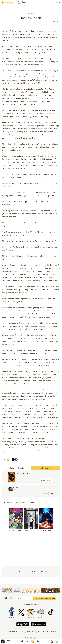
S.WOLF (15, 490)
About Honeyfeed (13, 631)
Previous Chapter (17, 468)
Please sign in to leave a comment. (31, 571)
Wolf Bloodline (23, 2)
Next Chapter (45, 468)
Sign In (58, 3)
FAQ (39, 631)
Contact (45, 631)
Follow (45, 494)
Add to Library (46, 480)
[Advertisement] (31, 550)
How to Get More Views (28, 631)
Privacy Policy (34, 633)
